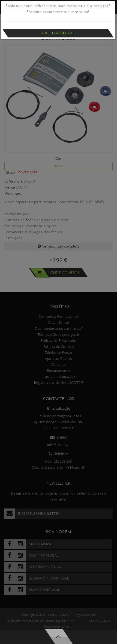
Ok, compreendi (58, 33)
